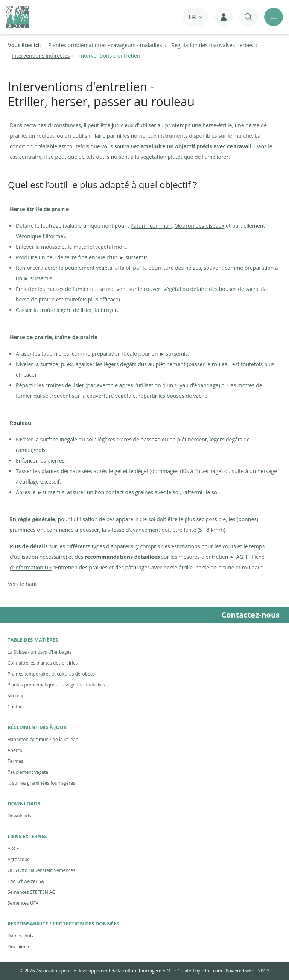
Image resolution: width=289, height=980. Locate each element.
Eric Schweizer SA (26, 881)
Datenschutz (21, 936)
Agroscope (19, 859)
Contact (16, 707)
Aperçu (15, 750)
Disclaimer (19, 947)
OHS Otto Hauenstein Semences (41, 870)
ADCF (13, 848)
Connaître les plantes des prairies (43, 663)
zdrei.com (212, 971)
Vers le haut (22, 584)
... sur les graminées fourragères (41, 783)
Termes (15, 761)
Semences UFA (23, 903)
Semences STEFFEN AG (31, 892)
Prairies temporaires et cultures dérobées (51, 674)
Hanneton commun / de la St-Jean (43, 739)
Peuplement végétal (28, 772)
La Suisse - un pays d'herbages (40, 652)
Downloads (19, 816)
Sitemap (16, 696)
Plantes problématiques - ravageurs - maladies (56, 685)
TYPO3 (262, 971)
